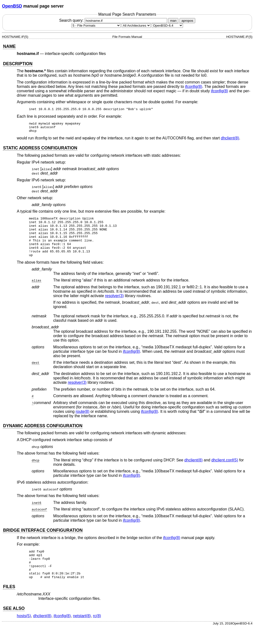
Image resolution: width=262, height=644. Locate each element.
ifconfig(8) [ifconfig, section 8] (194, 87)
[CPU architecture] (136, 26)
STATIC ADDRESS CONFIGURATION (40, 151)
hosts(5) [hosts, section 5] (24, 633)
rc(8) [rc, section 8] (97, 633)
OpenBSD (12, 6)
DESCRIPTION (18, 64)
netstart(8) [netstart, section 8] (82, 633)
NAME (9, 46)
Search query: (114, 20)
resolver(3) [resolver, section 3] (114, 307)
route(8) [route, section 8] (82, 422)
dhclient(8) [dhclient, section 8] (230, 141)
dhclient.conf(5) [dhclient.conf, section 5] (225, 471)
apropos (187, 21)
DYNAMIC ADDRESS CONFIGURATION (43, 437)
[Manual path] (167, 26)
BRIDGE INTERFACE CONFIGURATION (43, 541)
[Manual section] (96, 26)
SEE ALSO (14, 625)
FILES (9, 603)
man (173, 21)
